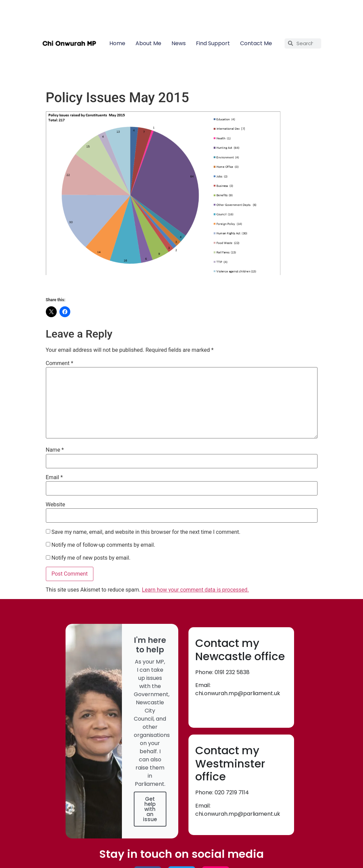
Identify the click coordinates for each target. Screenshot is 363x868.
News (179, 43)
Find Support (213, 43)
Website (56, 505)
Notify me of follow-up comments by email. (103, 545)
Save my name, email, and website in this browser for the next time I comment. (146, 532)
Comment (60, 363)
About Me (148, 43)
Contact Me (256, 43)
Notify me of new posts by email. (91, 558)
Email (54, 477)
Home (117, 43)
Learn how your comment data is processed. (195, 590)
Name (55, 450)
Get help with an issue (150, 809)
